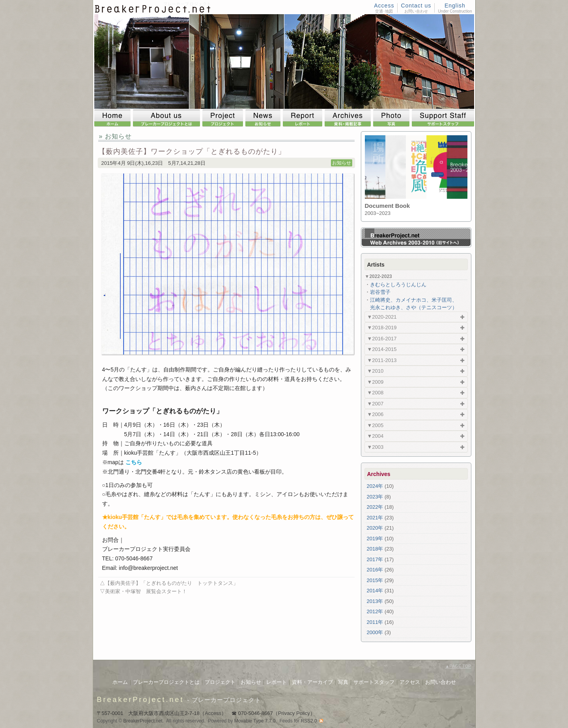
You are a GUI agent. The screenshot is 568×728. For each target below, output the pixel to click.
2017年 (375, 559)
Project (224, 118)
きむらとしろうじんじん (398, 285)
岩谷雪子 (380, 292)
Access (384, 6)
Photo (392, 118)
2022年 (375, 507)
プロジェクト (220, 682)
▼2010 (376, 371)
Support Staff (443, 118)
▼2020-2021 (382, 317)
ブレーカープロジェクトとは (166, 682)
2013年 (375, 601)
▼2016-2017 (382, 339)
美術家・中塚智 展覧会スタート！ (146, 591)
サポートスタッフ (374, 682)
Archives (349, 118)
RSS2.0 (309, 721)
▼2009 (376, 382)
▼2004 (376, 436)
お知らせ (342, 163)
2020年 (375, 528)
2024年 (375, 486)
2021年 (375, 518)
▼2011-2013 (382, 360)
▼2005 (376, 425)
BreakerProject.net (141, 700)
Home (114, 118)
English (455, 6)
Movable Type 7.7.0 (255, 721)
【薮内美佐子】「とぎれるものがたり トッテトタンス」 (172, 583)
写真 (343, 682)
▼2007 (376, 404)
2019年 (375, 539)
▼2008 (376, 393)
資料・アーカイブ (312, 682)
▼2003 (376, 447)
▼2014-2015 (382, 349)
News (264, 118)
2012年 (375, 611)
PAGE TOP (458, 666)
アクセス (410, 682)
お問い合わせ (441, 682)
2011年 (375, 622)
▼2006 (376, 414)
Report (304, 118)
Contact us (416, 6)
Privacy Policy (294, 713)
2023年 (375, 497)
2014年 (375, 591)
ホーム (120, 682)
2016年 (375, 570)
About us (168, 118)
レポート (277, 682)
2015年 (375, 580)
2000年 (375, 632)
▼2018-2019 (382, 328)
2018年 (375, 549)
